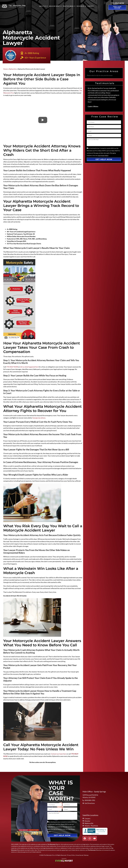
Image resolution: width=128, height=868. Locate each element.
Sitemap (86, 855)
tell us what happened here (29, 367)
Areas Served (80, 855)
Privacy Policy (71, 855)
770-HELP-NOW (117, 3)
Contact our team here (59, 754)
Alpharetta (13, 69)
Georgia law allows (39, 418)
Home (5, 69)
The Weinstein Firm (49, 855)
